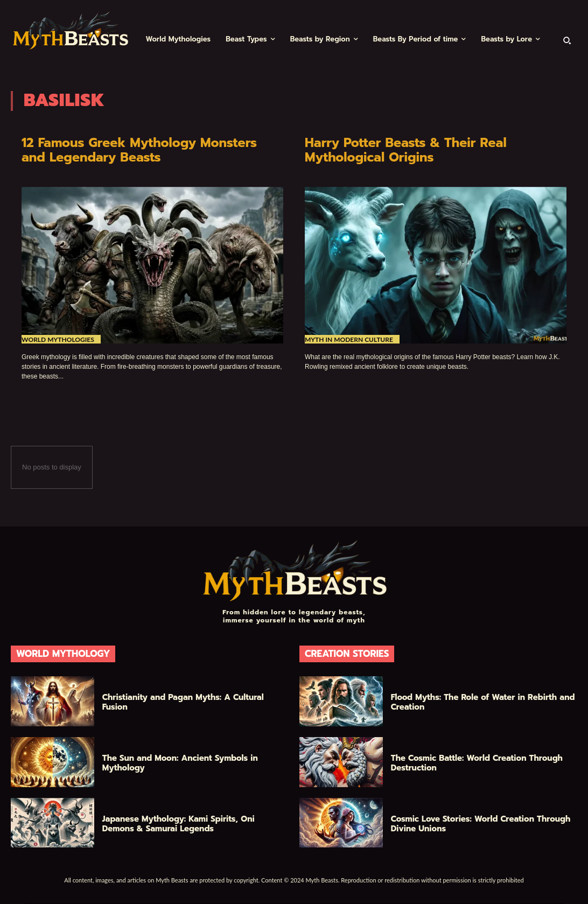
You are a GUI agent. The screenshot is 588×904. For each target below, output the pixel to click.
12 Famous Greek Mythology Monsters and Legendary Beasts (142, 150)
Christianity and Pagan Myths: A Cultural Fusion (183, 702)
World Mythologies (58, 339)
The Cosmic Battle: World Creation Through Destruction (477, 763)
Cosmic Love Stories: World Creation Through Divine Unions (481, 824)
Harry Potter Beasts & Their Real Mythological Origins (408, 150)
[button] (567, 40)
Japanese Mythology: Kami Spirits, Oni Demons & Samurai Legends (178, 824)
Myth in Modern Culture (349, 339)
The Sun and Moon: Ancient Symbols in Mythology (180, 763)
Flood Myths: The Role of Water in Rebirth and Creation (483, 702)
